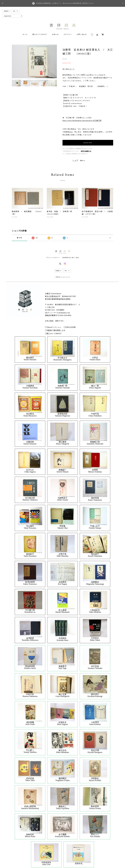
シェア (75, 161)
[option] (34, 61)
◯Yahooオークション (53, 327)
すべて (20, 238)
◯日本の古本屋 (70, 327)
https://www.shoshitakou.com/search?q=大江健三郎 (82, 120)
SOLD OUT (88, 143)
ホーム (25, 34)
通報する (82, 161)
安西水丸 (79, 863)
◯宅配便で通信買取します (55, 330)
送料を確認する (86, 151)
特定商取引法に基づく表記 (71, 258)
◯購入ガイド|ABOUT (53, 334)
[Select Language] (12, 16)
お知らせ (55, 34)
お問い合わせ (82, 34)
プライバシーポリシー (53, 258)
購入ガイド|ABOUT (40, 34)
